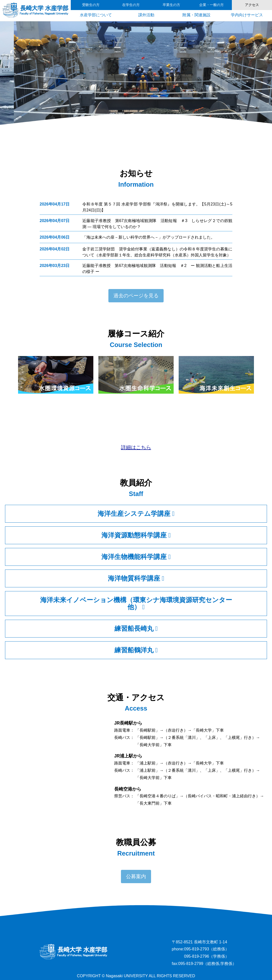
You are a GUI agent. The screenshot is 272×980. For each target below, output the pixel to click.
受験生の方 (91, 5)
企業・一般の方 (212, 5)
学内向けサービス (247, 15)
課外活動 (146, 15)
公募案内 (136, 876)
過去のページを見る (136, 296)
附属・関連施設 (196, 15)
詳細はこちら (136, 447)
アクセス (252, 5)
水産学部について (96, 15)
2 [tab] (128, 27)
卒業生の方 (171, 5)
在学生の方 (131, 5)
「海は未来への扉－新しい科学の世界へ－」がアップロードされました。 (149, 237)
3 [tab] (136, 27)
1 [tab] (121, 27)
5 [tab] (151, 27)
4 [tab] (144, 27)
